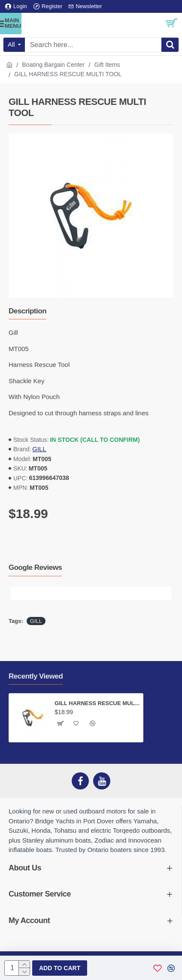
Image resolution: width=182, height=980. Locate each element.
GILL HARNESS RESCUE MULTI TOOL (97, 703)
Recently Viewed (36, 676)
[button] (17, 593)
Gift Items (107, 65)
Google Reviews (35, 567)
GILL (39, 449)
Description (27, 311)
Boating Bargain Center (54, 65)
